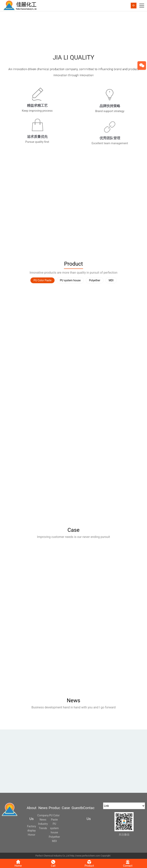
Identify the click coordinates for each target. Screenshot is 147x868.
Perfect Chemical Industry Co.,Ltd (52, 856)
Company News (43, 817)
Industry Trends (43, 826)
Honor (32, 835)
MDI (111, 280)
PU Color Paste (42, 280)
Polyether (95, 280)
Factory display (32, 828)
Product (73, 264)
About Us (31, 813)
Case (74, 530)
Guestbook (77, 808)
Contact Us (89, 813)
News (73, 700)
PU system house (70, 280)
